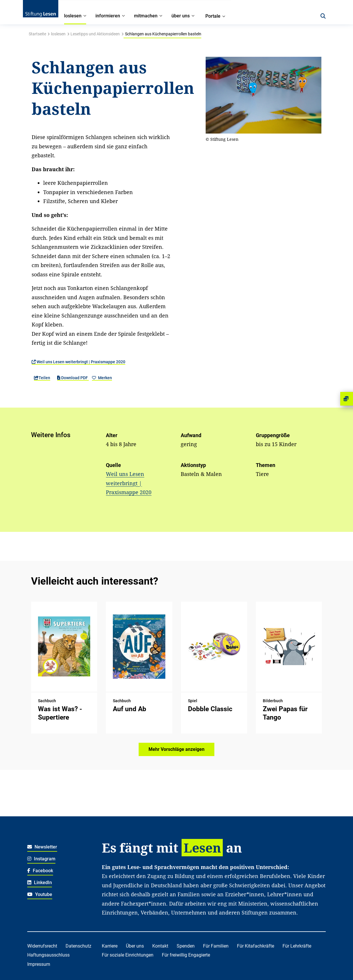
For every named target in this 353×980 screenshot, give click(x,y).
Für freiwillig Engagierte (186, 955)
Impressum (39, 964)
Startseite (37, 34)
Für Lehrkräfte (297, 946)
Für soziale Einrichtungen (128, 955)
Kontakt (160, 946)
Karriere (110, 946)
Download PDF (73, 378)
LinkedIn (40, 883)
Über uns (135, 946)
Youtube (40, 894)
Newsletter (42, 847)
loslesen (58, 34)
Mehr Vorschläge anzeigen (176, 749)
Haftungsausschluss (48, 955)
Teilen (42, 378)
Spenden (186, 946)
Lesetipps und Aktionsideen (95, 34)
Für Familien (216, 946)
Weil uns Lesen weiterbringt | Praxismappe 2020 (78, 362)
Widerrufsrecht (42, 946)
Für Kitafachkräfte (256, 946)
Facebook (40, 871)
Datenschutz (78, 946)
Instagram (41, 859)
